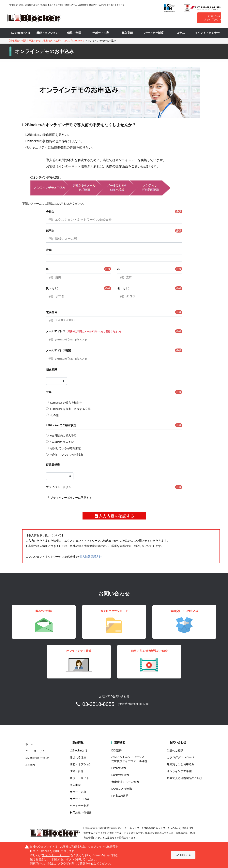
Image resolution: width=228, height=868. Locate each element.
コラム (181, 33)
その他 (54, 415)
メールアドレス (114, 331)
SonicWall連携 (120, 775)
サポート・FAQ (79, 799)
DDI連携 (116, 750)
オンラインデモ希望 (179, 771)
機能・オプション (47, 33)
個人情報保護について (37, 758)
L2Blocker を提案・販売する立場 (70, 409)
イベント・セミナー (207, 33)
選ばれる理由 (78, 757)
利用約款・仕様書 (81, 813)
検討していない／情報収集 (67, 455)
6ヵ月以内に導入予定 (64, 436)
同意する (183, 855)
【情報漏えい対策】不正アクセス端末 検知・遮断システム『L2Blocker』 (46, 41)
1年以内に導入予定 (62, 442)
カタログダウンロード (181, 757)
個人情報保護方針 (91, 557)
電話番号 (114, 312)
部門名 (114, 231)
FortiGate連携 (120, 796)
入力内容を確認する (114, 516)
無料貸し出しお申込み (181, 764)
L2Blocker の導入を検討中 (66, 403)
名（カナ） (150, 288)
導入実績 (127, 33)
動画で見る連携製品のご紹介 (185, 778)
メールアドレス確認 (114, 350)
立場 (114, 392)
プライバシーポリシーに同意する (71, 498)
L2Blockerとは (21, 33)
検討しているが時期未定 (66, 448)
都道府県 (52, 370)
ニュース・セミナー (38, 751)
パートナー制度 (154, 33)
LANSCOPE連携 (122, 789)
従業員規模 (53, 465)
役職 (49, 250)
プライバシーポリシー (114, 487)
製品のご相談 (175, 750)
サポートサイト (79, 778)
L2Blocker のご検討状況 (114, 425)
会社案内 (30, 765)
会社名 (114, 212)
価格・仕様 (74, 33)
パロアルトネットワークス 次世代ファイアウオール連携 (129, 759)
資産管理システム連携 (125, 782)
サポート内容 (101, 33)
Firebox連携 (119, 768)
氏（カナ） (79, 288)
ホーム (29, 744)
